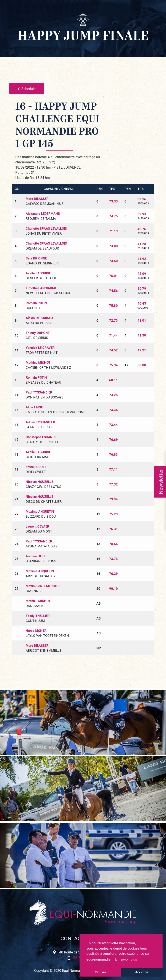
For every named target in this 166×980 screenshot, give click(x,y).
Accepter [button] (142, 972)
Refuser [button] (100, 972)
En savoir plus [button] (126, 959)
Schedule (26, 89)
